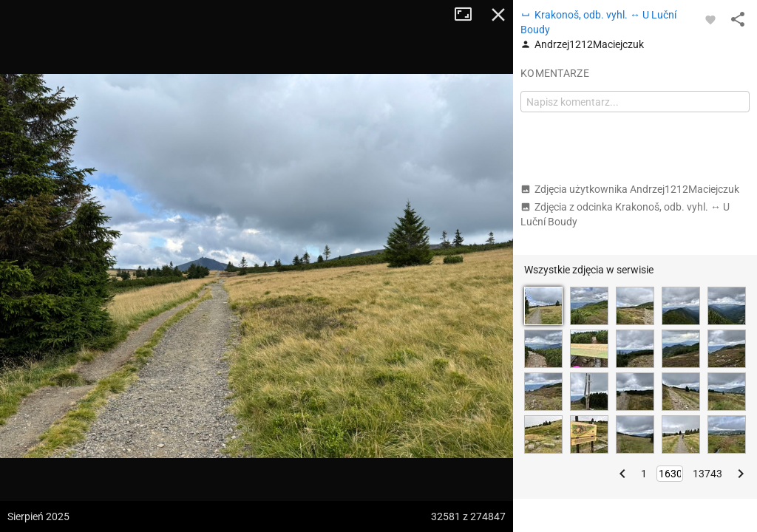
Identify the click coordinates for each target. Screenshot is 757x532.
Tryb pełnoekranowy (469, 15)
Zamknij (498, 15)
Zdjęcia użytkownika (630, 189)
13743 (707, 474)
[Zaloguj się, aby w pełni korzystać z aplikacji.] (710, 19)
